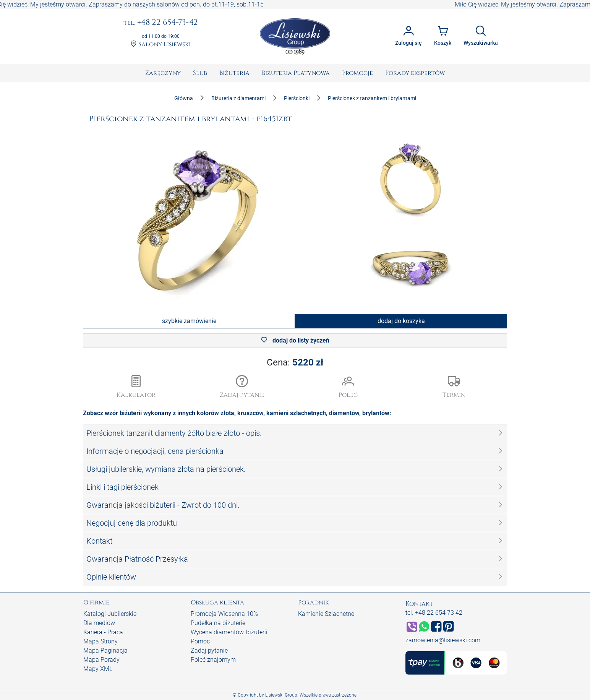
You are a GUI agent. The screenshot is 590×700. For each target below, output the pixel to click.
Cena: (295, 362)
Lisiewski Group (281, 695)
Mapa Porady (101, 660)
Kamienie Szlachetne (326, 614)
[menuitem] (163, 73)
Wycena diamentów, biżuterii (229, 632)
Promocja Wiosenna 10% (224, 614)
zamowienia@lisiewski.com (443, 640)
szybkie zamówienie (189, 321)
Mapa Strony (100, 641)
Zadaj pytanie (209, 650)
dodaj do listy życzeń (295, 340)
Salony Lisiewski (161, 45)
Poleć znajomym (213, 660)
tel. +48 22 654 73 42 (434, 613)
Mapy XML (98, 669)
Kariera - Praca (103, 632)
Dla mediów (99, 623)
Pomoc (200, 641)
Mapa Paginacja (105, 650)
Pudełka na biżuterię (218, 623)
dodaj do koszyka (401, 321)
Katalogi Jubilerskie (110, 614)
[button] (242, 387)
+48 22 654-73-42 (161, 23)
